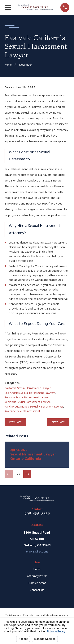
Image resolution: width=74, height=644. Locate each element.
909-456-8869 (37, 514)
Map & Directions (37, 552)
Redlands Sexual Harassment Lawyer (27, 402)
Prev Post (15, 422)
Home (37, 569)
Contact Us (37, 590)
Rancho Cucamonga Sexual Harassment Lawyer (34, 407)
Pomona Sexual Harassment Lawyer (27, 398)
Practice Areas (37, 583)
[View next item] (27, 474)
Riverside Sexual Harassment (22, 411)
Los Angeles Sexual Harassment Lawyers (30, 393)
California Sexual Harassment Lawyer (28, 388)
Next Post (58, 422)
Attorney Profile (37, 576)
